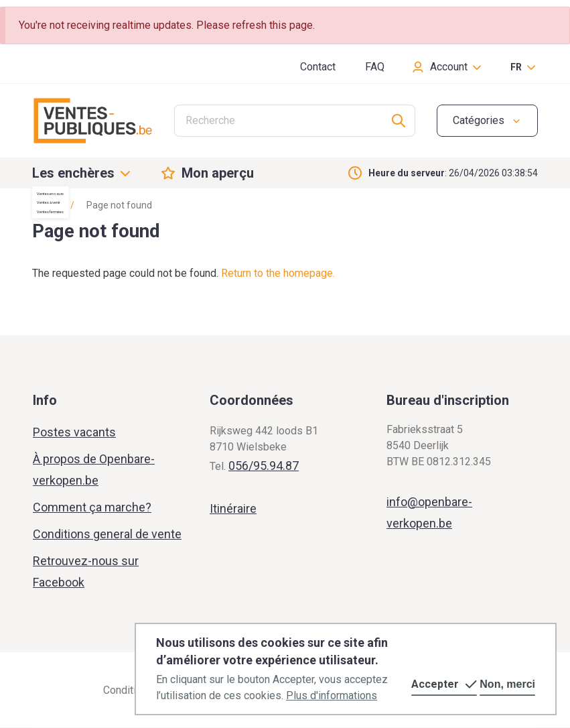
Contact (318, 67)
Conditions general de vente (107, 534)
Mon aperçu (218, 173)
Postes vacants (74, 432)
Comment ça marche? (92, 507)
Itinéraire (233, 508)
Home (45, 205)
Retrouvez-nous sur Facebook (86, 571)
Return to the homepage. (278, 273)
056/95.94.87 (264, 466)
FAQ (375, 67)
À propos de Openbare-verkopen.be (94, 470)
